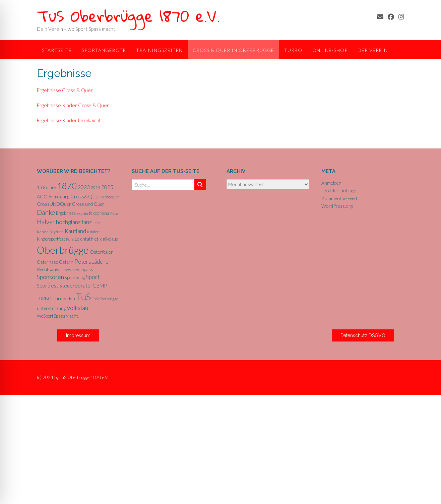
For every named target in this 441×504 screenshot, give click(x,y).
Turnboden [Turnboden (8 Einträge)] (64, 298)
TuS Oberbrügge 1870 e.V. (128, 16)
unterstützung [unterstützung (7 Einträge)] (51, 308)
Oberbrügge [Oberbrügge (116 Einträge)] (63, 250)
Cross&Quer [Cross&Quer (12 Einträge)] (85, 196)
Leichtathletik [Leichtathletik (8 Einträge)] (88, 239)
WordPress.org (337, 206)
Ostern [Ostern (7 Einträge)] (66, 262)
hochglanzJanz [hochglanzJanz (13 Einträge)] (74, 222)
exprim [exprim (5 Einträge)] (82, 213)
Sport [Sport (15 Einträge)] (93, 277)
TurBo (293, 50)
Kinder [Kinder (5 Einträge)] (93, 232)
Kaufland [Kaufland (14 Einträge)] (75, 231)
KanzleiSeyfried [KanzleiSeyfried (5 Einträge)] (50, 232)
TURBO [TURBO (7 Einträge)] (44, 299)
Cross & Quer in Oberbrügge (233, 50)
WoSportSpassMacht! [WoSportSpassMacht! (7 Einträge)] (58, 316)
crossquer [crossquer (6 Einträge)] (110, 197)
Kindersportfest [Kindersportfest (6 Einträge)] (51, 239)
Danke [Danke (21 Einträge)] (46, 212)
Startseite (57, 50)
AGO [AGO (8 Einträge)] (42, 197)
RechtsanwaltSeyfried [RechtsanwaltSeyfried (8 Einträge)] (59, 269)
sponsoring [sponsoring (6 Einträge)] (75, 277)
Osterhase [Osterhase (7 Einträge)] (47, 262)
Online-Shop (330, 50)
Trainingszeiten (159, 50)
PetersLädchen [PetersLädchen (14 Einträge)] (93, 262)
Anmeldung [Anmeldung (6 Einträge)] (59, 197)
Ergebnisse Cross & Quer (65, 90)
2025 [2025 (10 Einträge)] (107, 187)
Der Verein (373, 50)
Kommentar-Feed (339, 198)
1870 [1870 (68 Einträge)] (67, 186)
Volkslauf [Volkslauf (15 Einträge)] (78, 308)
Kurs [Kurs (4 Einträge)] (70, 239)
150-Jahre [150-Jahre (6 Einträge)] (46, 187)
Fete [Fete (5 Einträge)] (114, 213)
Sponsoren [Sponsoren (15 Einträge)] (50, 277)
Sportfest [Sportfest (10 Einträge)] (48, 286)
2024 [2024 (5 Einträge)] (96, 187)
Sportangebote (104, 50)
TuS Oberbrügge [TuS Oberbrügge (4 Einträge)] (105, 299)
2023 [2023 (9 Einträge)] (84, 187)
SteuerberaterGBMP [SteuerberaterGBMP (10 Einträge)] (83, 286)
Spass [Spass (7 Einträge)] (87, 269)
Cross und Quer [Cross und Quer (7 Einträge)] (88, 204)
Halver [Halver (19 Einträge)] (46, 222)
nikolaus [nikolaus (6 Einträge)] (110, 239)
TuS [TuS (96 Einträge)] (83, 297)
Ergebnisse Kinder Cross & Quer (73, 105)
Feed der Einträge (339, 191)
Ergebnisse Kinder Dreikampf (69, 120)
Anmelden (331, 183)
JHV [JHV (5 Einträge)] (97, 223)
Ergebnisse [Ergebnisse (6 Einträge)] (66, 213)
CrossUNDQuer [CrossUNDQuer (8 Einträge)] (54, 204)
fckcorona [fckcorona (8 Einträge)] (99, 213)
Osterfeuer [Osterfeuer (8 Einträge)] (101, 252)
